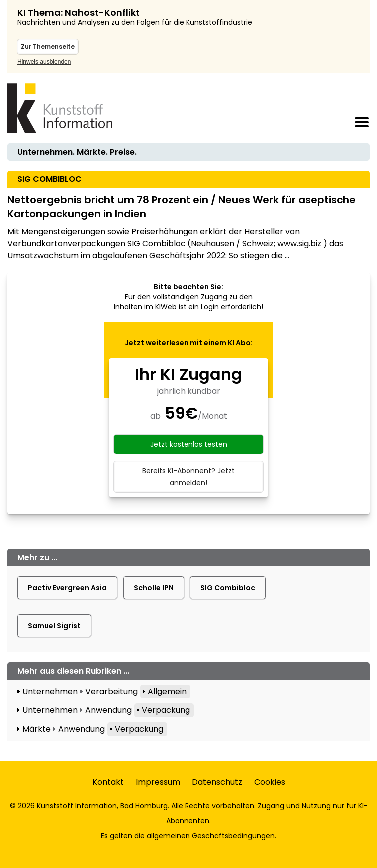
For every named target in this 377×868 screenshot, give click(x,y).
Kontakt (108, 782)
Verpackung (166, 710)
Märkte (37, 729)
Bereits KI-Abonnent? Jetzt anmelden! (188, 477)
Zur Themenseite (48, 47)
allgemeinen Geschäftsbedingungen (211, 836)
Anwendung (108, 710)
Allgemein (167, 691)
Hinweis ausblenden (44, 62)
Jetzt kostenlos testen (189, 444)
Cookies (270, 782)
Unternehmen (50, 691)
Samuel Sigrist (54, 626)
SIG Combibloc (228, 588)
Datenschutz (217, 782)
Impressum (158, 782)
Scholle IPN (154, 588)
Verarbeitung (111, 691)
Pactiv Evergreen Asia (67, 588)
